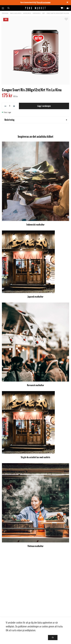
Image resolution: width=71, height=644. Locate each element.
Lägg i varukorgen (44, 106)
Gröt (44, 13)
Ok (53, 638)
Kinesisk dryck (37, 13)
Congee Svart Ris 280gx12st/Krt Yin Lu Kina (58, 13)
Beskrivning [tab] (36, 120)
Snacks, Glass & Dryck (16, 13)
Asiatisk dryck (27, 13)
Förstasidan (5, 13)
